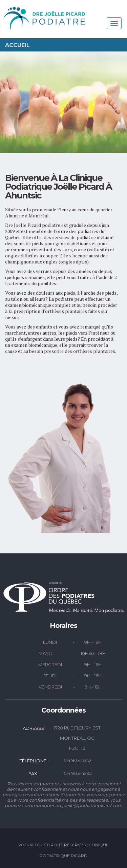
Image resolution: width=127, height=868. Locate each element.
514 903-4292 (78, 773)
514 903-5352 (78, 760)
